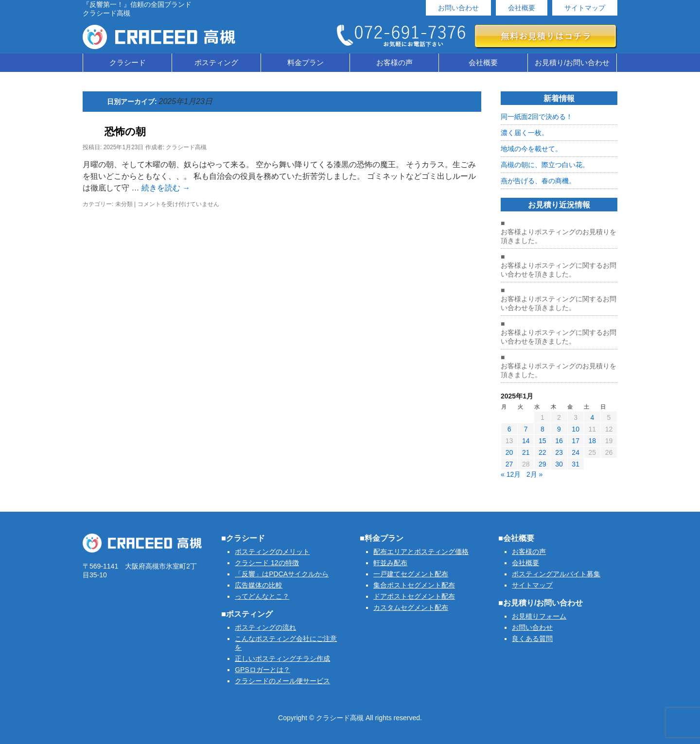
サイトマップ (585, 8)
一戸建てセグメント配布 (411, 574)
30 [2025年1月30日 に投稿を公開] (559, 464)
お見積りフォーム (539, 616)
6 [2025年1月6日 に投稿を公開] (509, 429)
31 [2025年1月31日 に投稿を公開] (576, 464)
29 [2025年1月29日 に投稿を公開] (542, 464)
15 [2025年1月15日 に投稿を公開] (542, 441)
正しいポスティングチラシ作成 (282, 658)
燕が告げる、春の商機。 (538, 181)
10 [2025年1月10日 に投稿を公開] (576, 429)
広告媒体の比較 (259, 585)
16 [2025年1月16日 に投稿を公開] (559, 441)
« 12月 (511, 474)
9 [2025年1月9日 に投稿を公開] (559, 429)
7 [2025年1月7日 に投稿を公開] (526, 429)
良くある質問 (532, 639)
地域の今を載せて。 (531, 149)
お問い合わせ (458, 8)
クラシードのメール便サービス (282, 681)
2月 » (534, 474)
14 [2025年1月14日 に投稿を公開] (526, 441)
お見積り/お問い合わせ (572, 62)
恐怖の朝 (125, 131)
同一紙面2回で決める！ (537, 117)
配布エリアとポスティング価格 (421, 552)
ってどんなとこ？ (262, 596)
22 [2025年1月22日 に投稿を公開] (542, 452)
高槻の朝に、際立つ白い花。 (545, 165)
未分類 (124, 204)
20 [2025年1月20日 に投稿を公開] (509, 452)
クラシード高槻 (186, 147)
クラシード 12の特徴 (267, 563)
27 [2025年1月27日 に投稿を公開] (509, 464)
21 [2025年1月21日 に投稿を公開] (526, 452)
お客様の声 (394, 62)
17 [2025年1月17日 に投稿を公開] (576, 441)
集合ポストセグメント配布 (414, 585)
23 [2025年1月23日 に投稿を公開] (559, 452)
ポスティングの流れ (265, 627)
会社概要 (522, 8)
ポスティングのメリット (272, 552)
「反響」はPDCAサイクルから (282, 574)
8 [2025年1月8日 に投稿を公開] (542, 429)
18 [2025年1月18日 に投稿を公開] (592, 441)
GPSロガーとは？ (262, 670)
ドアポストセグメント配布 (414, 596)
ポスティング (216, 62)
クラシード (128, 62)
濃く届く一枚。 (525, 133)
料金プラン (306, 62)
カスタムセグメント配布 (411, 607)
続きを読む (166, 188)
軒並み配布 (390, 563)
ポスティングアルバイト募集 (556, 574)
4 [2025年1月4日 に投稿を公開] (592, 417)
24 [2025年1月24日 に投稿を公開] (576, 452)
